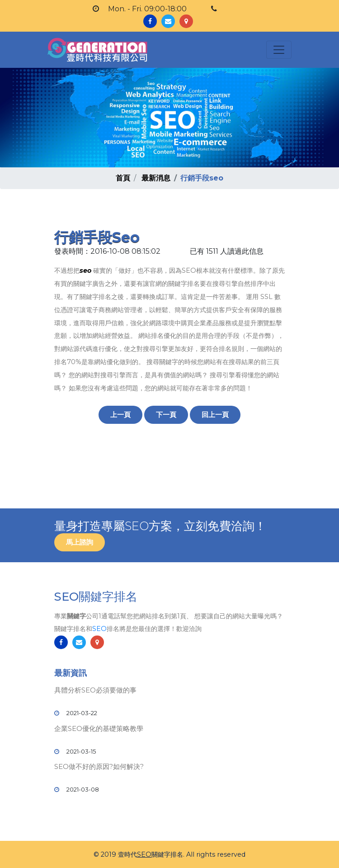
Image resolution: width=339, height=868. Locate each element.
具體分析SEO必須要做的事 (95, 690)
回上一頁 (215, 415)
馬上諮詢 (80, 542)
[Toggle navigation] (279, 50)
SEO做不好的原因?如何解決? (99, 766)
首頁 (123, 178)
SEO (99, 629)
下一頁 (166, 415)
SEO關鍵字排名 (96, 597)
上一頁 (120, 415)
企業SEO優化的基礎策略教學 (99, 728)
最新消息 (156, 178)
